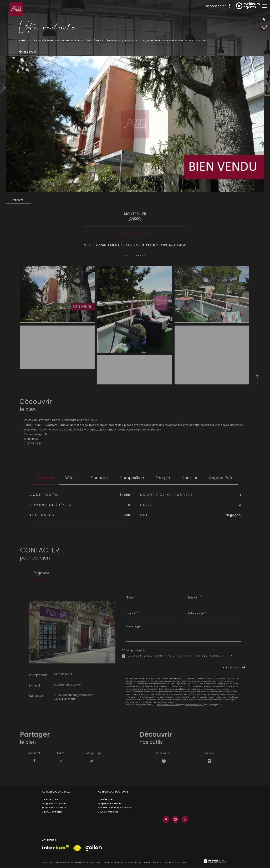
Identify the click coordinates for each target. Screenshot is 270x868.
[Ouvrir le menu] (264, 6)
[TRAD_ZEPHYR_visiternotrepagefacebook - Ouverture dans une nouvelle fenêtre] (165, 820)
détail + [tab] (72, 478)
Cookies (183, 863)
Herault (100, 40)
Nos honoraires (104, 863)
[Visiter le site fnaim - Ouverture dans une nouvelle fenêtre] (77, 849)
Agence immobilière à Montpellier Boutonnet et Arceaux (51, 40)
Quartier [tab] (189, 478)
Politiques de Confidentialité (168, 705)
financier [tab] (99, 478)
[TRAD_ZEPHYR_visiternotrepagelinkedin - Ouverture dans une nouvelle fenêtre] (184, 820)
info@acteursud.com (67, 685)
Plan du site (118, 863)
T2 (143, 40)
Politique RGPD (170, 863)
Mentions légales (134, 863)
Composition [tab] (132, 478)
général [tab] (46, 478)
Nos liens (157, 863)
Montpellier (114, 40)
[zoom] (57, 321)
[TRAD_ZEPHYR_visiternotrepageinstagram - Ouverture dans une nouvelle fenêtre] (175, 820)
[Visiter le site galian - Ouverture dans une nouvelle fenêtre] (94, 849)
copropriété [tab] (220, 478)
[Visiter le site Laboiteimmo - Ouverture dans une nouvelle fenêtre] (215, 862)
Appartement (131, 40)
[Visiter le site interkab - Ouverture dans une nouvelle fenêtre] (55, 848)
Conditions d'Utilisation (194, 705)
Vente (89, 40)
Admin (148, 863)
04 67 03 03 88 (63, 674)
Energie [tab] (163, 478)
